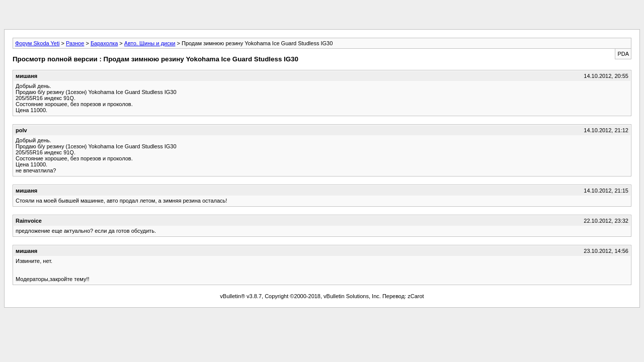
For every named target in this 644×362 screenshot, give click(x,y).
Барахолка (104, 43)
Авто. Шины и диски (150, 43)
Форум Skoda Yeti (37, 43)
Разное (75, 43)
